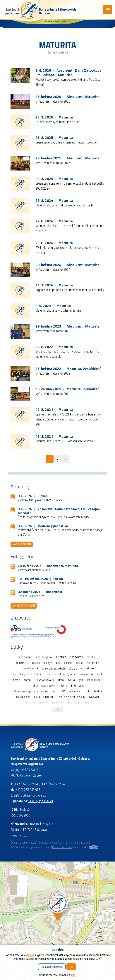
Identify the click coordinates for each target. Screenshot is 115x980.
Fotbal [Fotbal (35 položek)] (28, 680)
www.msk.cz (19, 835)
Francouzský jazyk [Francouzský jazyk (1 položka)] (44, 680)
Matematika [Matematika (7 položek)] (28, 703)
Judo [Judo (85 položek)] (63, 691)
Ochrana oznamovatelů (78, 843)
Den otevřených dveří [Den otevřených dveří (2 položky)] (53, 669)
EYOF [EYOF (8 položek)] (99, 674)
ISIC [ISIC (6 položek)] (54, 691)
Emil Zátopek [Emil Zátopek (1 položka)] (87, 668)
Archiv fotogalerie (24, 606)
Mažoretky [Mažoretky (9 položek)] (58, 703)
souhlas (30, 955)
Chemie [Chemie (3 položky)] (68, 663)
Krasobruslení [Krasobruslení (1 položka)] (23, 697)
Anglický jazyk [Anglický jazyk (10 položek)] (44, 657)
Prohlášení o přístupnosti (51, 843)
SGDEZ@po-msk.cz (41, 801)
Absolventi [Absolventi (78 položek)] (26, 657)
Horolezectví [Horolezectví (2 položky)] (48, 686)
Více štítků (58, 710)
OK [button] (71, 967)
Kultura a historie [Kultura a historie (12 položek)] (44, 697)
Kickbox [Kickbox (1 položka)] (98, 691)
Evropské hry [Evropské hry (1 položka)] (86, 674)
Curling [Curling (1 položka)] (80, 663)
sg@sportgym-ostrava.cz (30, 795)
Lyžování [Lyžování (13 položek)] (94, 697)
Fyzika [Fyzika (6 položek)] (71, 680)
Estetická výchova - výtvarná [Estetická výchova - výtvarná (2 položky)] (61, 674)
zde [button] (73, 975)
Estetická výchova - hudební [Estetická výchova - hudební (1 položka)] (28, 674)
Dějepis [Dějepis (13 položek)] (73, 669)
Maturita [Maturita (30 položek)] (43, 702)
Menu (108, 10)
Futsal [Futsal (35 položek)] (61, 680)
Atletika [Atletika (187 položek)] (61, 657)
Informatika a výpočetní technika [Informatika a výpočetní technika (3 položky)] (31, 691)
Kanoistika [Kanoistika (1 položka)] (74, 691)
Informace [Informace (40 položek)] (78, 686)
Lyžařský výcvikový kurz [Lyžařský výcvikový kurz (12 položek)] (72, 697)
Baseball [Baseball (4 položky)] (91, 657)
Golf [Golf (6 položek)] (81, 680)
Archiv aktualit (22, 544)
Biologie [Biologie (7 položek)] (48, 663)
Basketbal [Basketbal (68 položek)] (22, 663)
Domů (51, 52)
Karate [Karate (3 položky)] (87, 691)
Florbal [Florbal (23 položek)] (17, 680)
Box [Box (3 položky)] (58, 663)
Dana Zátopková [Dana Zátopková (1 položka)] (29, 668)
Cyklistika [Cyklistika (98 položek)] (93, 663)
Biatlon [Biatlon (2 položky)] (36, 663)
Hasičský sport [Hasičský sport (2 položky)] (94, 680)
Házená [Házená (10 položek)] (63, 686)
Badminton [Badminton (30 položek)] (76, 657)
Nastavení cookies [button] (62, 847)
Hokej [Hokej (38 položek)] (34, 686)
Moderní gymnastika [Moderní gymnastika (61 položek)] (81, 703)
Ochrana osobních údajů (23, 843)
